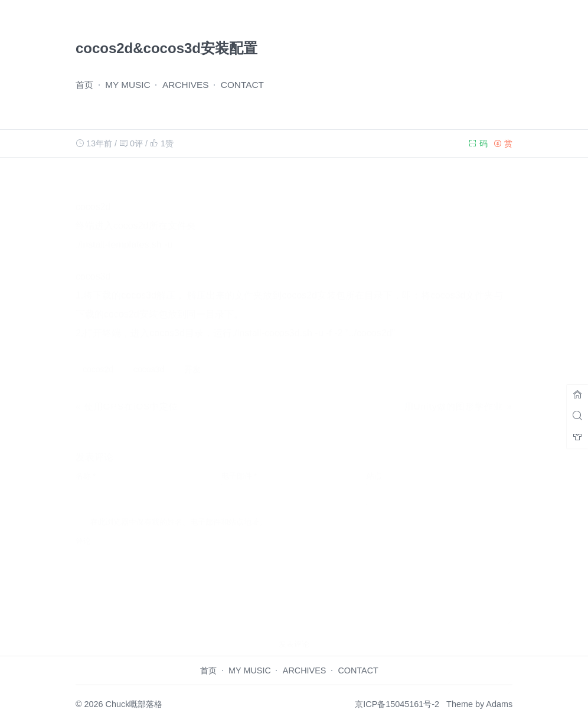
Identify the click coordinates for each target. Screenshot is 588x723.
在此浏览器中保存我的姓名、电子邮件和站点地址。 (179, 510)
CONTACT (242, 85)
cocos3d (149, 358)
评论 (83, 529)
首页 (84, 85)
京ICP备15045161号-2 (397, 704)
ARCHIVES (186, 85)
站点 (374, 464)
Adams (499, 704)
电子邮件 (239, 464)
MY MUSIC (128, 85)
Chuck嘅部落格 (134, 704)
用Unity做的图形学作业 (454, 395)
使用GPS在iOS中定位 (132, 395)
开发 (192, 358)
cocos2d (98, 358)
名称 (86, 464)
